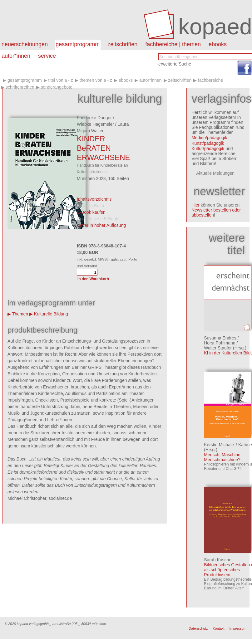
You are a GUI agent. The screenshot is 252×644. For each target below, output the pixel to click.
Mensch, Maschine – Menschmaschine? (224, 457)
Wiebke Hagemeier (95, 124)
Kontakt (218, 628)
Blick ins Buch (90, 206)
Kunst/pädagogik (208, 143)
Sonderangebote (57, 87)
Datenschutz (198, 628)
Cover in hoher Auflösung (101, 225)
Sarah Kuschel (218, 560)
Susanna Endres (220, 338)
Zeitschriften (122, 44)
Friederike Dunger (94, 118)
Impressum (238, 628)
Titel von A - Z (60, 80)
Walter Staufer (218, 348)
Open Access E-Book (97, 219)
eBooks (218, 44)
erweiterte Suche (175, 64)
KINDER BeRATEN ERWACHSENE (104, 148)
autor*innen (16, 56)
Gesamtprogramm (78, 44)
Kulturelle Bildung (51, 314)
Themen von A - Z (96, 80)
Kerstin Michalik (219, 445)
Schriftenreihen (20, 87)
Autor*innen (151, 80)
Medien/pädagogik (209, 138)
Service (47, 56)
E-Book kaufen (91, 212)
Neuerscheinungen (25, 44)
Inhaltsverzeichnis (94, 199)
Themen (20, 314)
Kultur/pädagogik (208, 149)
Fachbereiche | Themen (173, 44)
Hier (195, 205)
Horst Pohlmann (220, 343)
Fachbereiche (210, 80)
